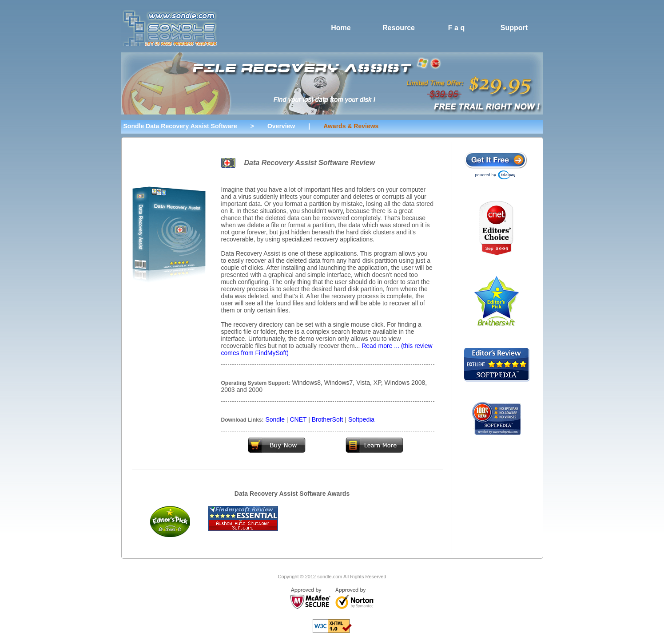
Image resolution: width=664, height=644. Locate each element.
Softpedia (361, 419)
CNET (298, 419)
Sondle (275, 419)
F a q (456, 28)
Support (514, 28)
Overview (281, 126)
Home (341, 28)
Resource (399, 28)
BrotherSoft (328, 419)
